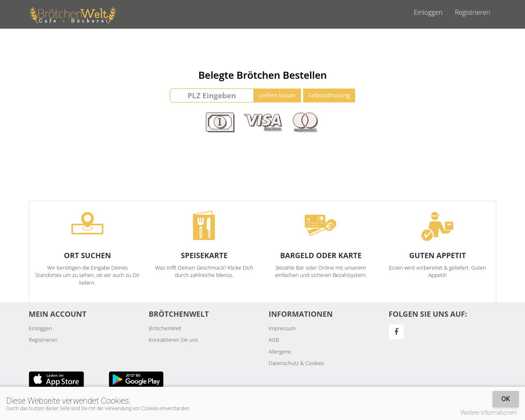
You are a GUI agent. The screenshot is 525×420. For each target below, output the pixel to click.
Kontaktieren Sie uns (173, 340)
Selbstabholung (329, 95)
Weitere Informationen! (489, 413)
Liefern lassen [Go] (277, 95)
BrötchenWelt (165, 328)
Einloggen (428, 12)
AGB (274, 340)
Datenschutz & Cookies (296, 363)
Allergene (280, 352)
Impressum (282, 328)
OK (506, 399)
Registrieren (472, 12)
